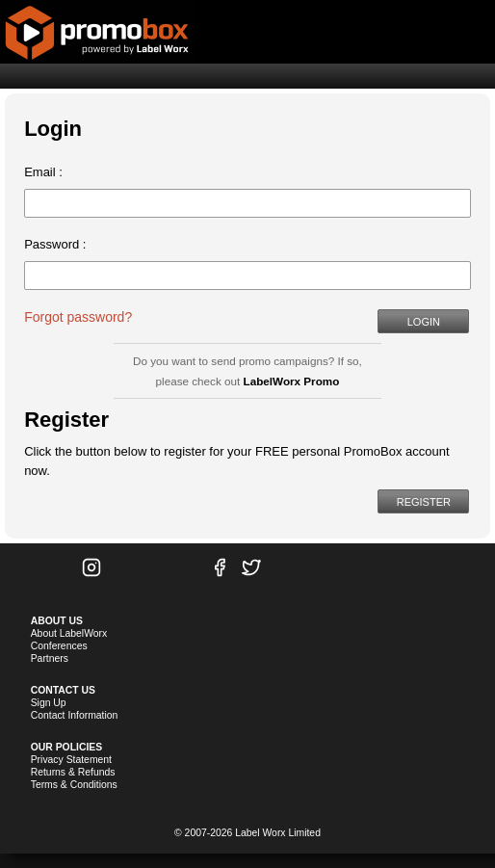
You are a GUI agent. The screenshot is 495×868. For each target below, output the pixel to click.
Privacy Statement (71, 760)
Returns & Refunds (73, 772)
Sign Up (49, 703)
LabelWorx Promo (292, 381)
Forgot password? (78, 317)
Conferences (59, 646)
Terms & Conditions (74, 785)
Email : (43, 172)
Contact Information (75, 715)
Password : (55, 244)
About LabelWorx (69, 633)
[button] (423, 321)
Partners (50, 658)
